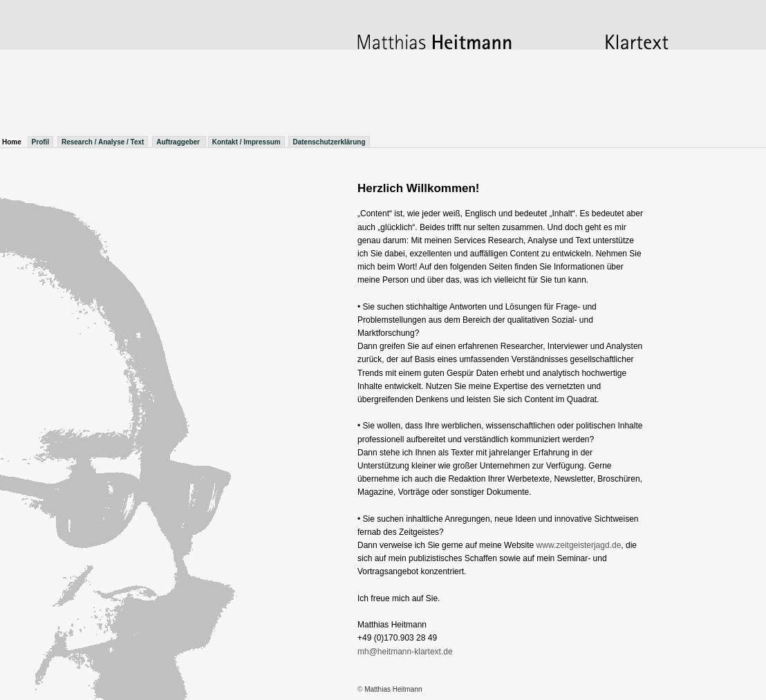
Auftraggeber (179, 142)
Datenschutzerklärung (329, 142)
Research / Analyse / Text (103, 142)
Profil (41, 142)
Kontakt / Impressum (246, 142)
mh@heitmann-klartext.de (405, 652)
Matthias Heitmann (393, 689)
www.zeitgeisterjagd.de (579, 545)
